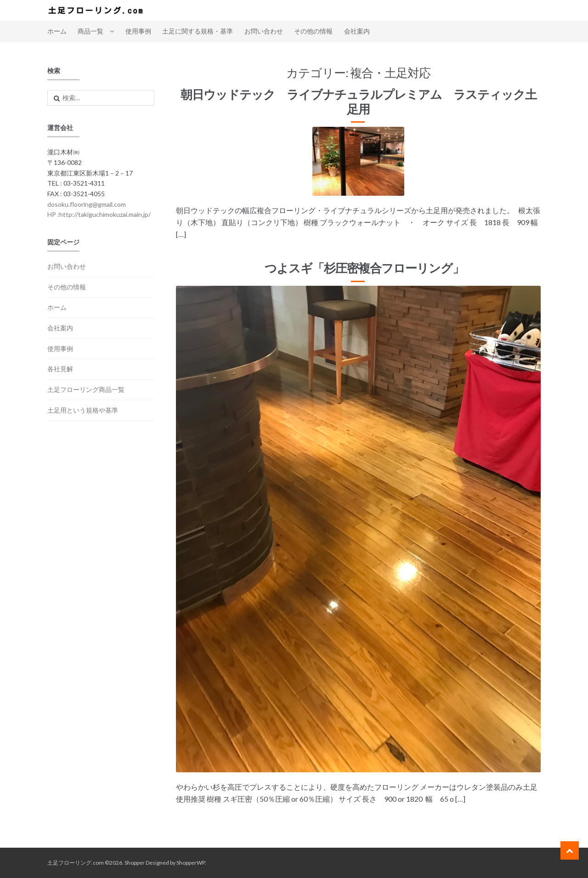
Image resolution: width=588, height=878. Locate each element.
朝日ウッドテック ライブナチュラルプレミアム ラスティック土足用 (359, 101)
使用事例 (138, 31)
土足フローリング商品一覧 (86, 389)
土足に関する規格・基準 (198, 31)
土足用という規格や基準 (83, 410)
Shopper (135, 863)
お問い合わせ (264, 31)
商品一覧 (90, 31)
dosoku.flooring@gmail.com (87, 204)
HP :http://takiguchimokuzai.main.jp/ (99, 214)
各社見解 (60, 369)
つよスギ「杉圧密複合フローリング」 (359, 268)
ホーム (57, 31)
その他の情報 (313, 31)
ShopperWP (191, 863)
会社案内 (357, 31)
